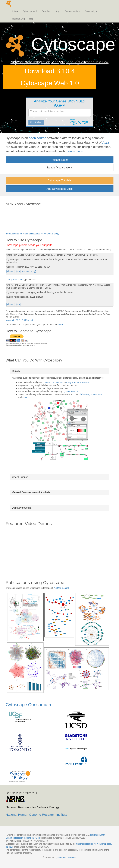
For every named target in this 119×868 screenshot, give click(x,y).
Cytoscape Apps (71, 391)
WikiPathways (85, 394)
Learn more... (76, 151)
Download (46, 11)
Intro (15, 11)
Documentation (73, 11)
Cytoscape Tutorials (59, 180)
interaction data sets (54, 382)
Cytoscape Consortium (28, 705)
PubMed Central (61, 588)
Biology (16, 371)
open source (38, 138)
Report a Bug (19, 19)
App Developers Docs (59, 189)
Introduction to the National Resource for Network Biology (32, 234)
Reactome (98, 394)
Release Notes (59, 160)
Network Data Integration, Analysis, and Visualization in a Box (59, 62)
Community (91, 11)
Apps (58, 11)
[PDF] (19, 271)
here (61, 325)
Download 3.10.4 (50, 71)
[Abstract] (11, 271)
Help (32, 19)
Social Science (20, 477)
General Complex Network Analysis (31, 492)
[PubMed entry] (29, 271)
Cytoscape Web (30, 11)
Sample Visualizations (60, 168)
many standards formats (77, 382)
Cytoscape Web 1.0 (50, 83)
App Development (22, 508)
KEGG (25, 397)
